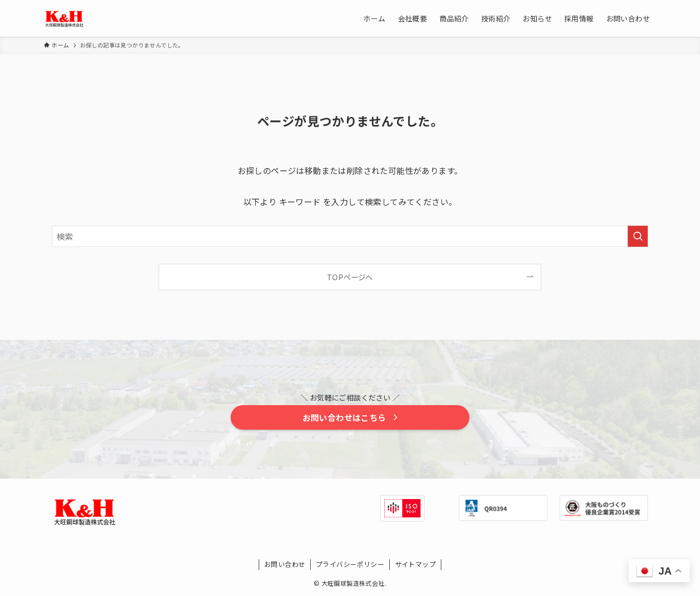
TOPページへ (350, 277)
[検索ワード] (350, 236)
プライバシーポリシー (350, 564)
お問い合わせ (285, 564)
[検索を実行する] (638, 236)
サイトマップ (415, 564)
